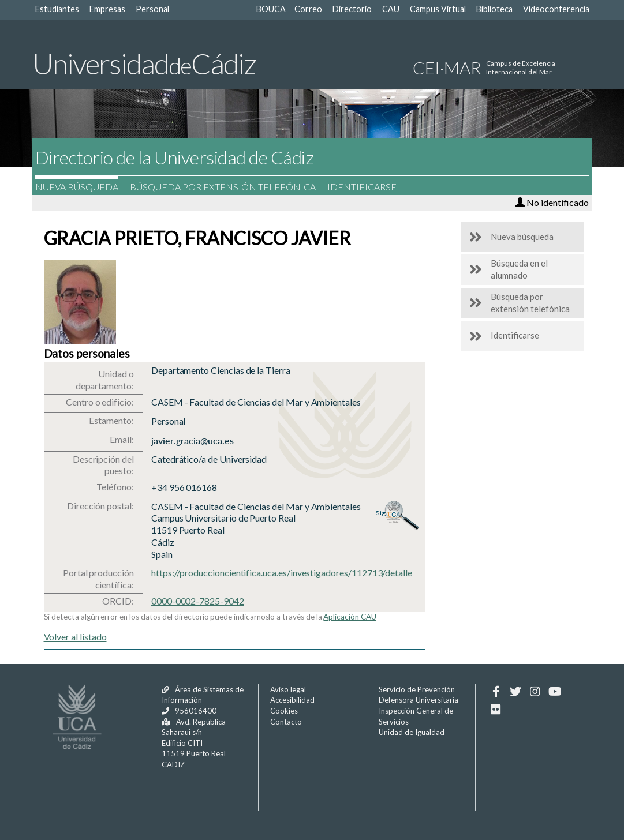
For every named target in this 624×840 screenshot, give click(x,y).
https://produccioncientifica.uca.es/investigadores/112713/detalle (282, 573)
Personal (152, 9)
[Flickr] (496, 710)
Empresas (107, 9)
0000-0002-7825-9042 (198, 601)
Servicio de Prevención (417, 689)
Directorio (352, 9)
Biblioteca (494, 9)
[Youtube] (555, 692)
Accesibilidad (292, 700)
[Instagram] (535, 692)
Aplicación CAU (350, 617)
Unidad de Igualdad (412, 732)
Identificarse (368, 187)
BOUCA (271, 9)
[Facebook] (496, 692)
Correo (308, 9)
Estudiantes (57, 9)
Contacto (286, 722)
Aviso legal (288, 689)
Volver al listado (75, 637)
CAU (391, 9)
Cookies (284, 711)
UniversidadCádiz (144, 63)
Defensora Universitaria (419, 700)
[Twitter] (516, 692)
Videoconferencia (556, 9)
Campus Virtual (438, 9)
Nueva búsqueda (83, 187)
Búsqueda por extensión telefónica (229, 187)
